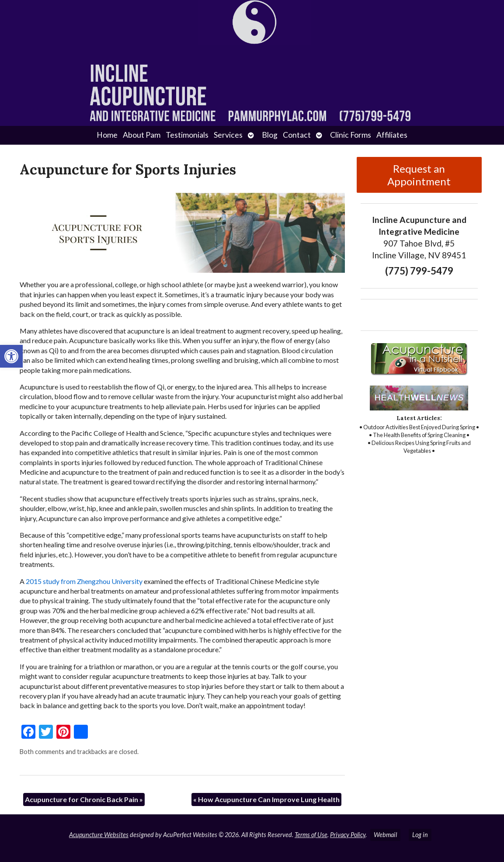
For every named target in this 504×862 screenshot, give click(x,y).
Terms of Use (311, 835)
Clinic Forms (351, 135)
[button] (11, 356)
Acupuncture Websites (99, 835)
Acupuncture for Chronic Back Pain (84, 799)
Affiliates (392, 135)
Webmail (385, 835)
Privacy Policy (348, 835)
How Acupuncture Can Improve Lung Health (266, 799)
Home (107, 135)
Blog (270, 135)
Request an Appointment (419, 175)
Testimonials (187, 135)
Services (228, 135)
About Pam (142, 135)
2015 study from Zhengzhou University (84, 581)
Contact (297, 135)
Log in (420, 835)
